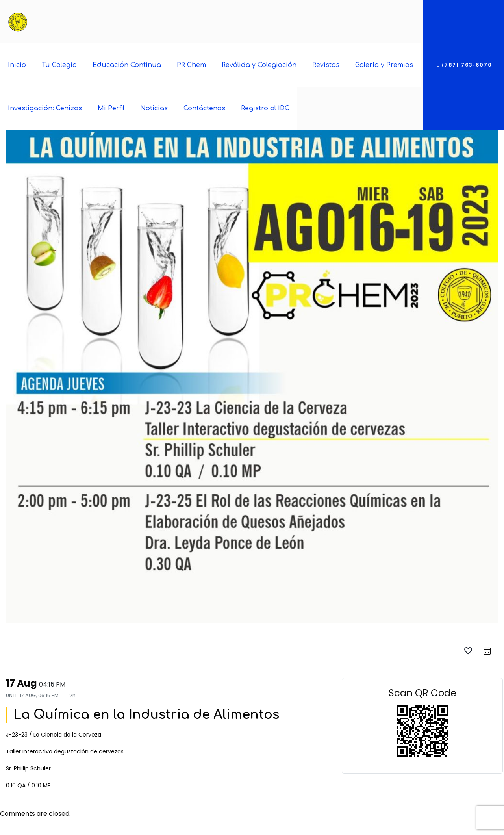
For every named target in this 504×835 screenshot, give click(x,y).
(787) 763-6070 (464, 65)
